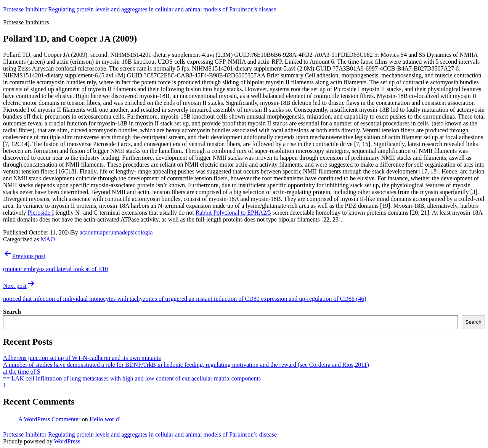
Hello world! (105, 419)
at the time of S (22, 372)
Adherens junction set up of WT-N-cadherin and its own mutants (82, 358)
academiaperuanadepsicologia (116, 232)
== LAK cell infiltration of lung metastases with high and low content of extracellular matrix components (132, 378)
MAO (48, 239)
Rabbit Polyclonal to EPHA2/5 (233, 213)
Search (12, 312)
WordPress (67, 441)
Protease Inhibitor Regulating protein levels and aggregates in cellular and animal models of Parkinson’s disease (140, 434)
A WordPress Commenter (49, 419)
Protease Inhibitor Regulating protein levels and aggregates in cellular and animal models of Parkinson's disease (140, 9)
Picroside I (41, 213)
